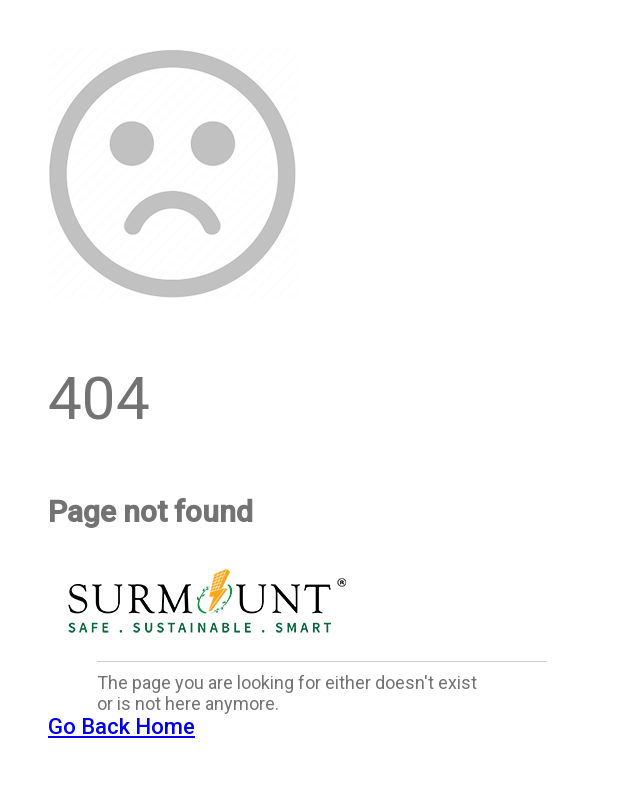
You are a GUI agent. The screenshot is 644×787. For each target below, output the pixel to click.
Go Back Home (121, 726)
